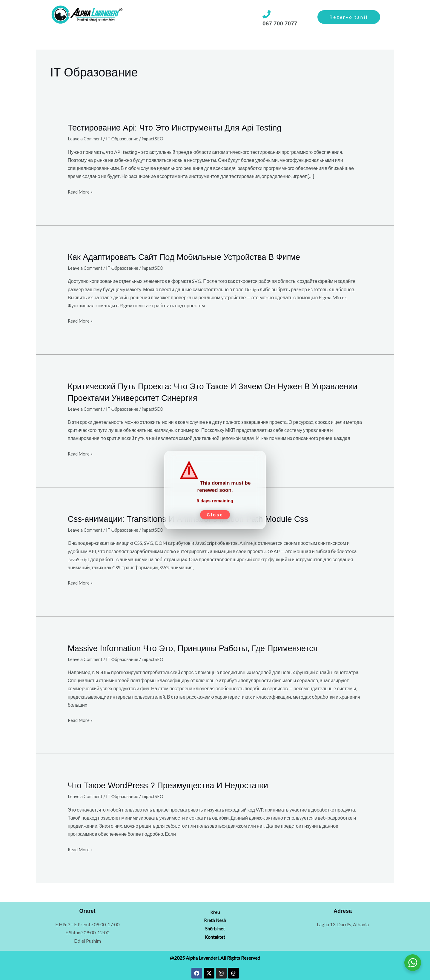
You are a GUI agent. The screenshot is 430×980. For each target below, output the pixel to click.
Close (215, 512)
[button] (148, 17)
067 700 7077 (279, 23)
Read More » (81, 190)
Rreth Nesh (185, 17)
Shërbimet (148, 17)
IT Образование (125, 138)
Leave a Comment (86, 138)
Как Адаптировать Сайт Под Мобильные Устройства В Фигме (195, 256)
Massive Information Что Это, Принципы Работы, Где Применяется (205, 647)
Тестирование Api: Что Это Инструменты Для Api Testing (185, 127)
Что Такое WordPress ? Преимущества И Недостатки (178, 784)
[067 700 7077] (267, 14)
